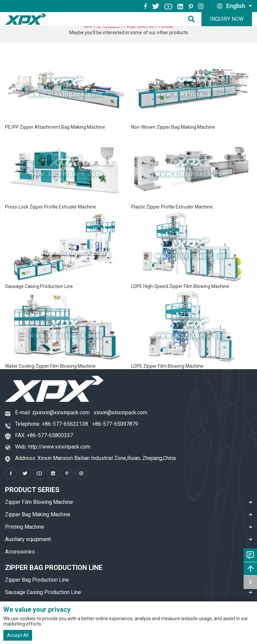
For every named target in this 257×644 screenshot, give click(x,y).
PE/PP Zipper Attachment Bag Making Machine (55, 127)
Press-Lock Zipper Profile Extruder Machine (51, 207)
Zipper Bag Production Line (37, 580)
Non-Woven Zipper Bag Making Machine (173, 127)
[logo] (26, 19)
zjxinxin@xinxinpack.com (61, 413)
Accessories (20, 552)
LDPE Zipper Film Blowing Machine (167, 366)
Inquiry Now (227, 19)
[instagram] (180, 6)
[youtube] (168, 6)
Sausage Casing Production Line (39, 286)
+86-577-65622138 (65, 424)
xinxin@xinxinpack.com (120, 413)
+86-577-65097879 (115, 424)
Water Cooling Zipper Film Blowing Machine (50, 366)
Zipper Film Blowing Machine (39, 502)
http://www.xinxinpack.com (59, 447)
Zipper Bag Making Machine (38, 514)
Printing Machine (25, 527)
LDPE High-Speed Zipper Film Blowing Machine (180, 286)
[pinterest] (191, 6)
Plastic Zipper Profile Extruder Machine (172, 207)
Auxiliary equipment (28, 539)
